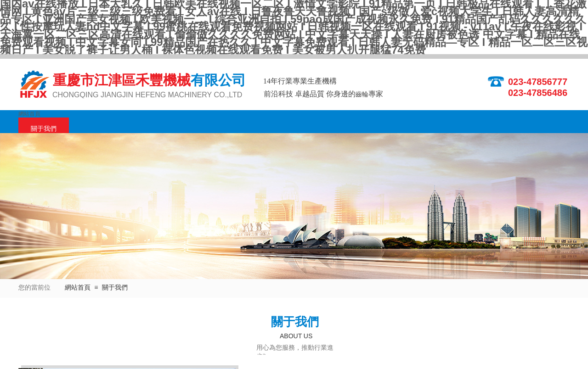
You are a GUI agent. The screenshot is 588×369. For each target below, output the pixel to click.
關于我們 (44, 129)
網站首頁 (29, 114)
